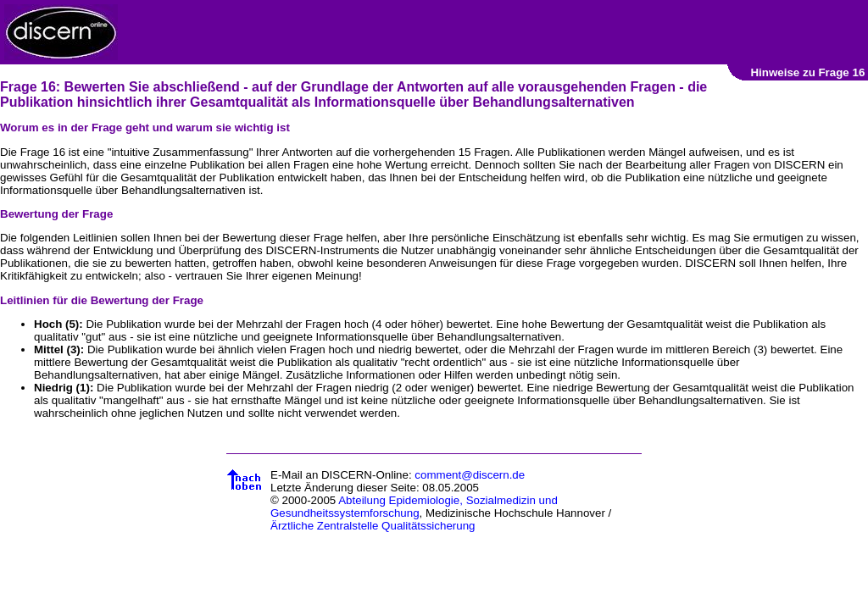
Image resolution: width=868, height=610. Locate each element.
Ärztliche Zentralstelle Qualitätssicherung (373, 526)
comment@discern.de (470, 475)
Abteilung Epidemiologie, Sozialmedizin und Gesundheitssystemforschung (414, 507)
